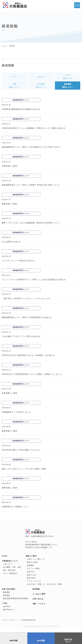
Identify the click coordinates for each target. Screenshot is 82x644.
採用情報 (36, 592)
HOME (4, 559)
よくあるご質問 (39, 597)
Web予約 (7, 610)
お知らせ (41, 78)
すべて (14, 78)
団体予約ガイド (9, 613)
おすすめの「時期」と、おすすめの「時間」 (45, 587)
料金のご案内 (32, 565)
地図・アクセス (39, 607)
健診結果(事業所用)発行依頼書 (15, 602)
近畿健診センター (14, 88)
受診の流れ (31, 581)
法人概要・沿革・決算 (12, 570)
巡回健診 (7, 598)
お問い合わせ (38, 602)
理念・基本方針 (9, 573)
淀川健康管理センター (41, 88)
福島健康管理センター (68, 88)
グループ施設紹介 (10, 576)
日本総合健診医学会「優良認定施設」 (39, 548)
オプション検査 (33, 572)
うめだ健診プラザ (68, 77)
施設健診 (7, 595)
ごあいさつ (7, 567)
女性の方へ (31, 575)
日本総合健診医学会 (28, 623)
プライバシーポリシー (10, 623)
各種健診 (31, 568)
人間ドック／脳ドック (36, 562)
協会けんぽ (31, 578)
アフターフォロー (34, 584)
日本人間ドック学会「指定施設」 (37, 550)
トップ (4, 46)
